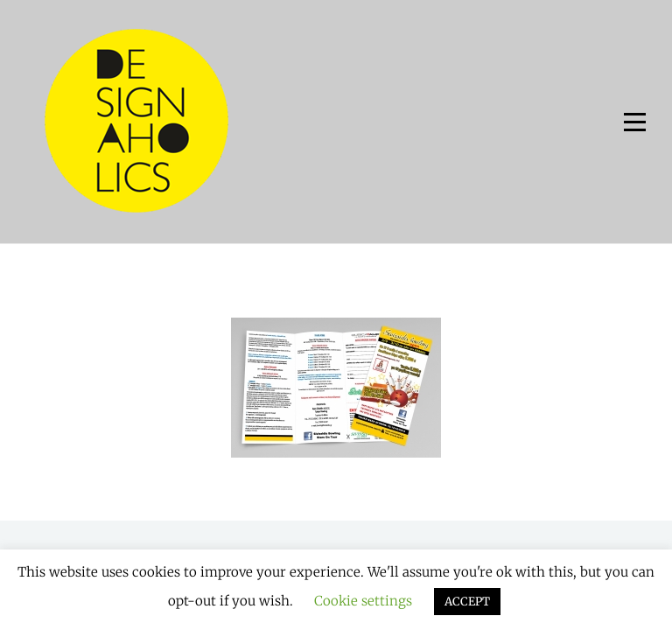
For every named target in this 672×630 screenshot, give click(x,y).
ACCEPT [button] (467, 602)
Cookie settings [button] (363, 601)
